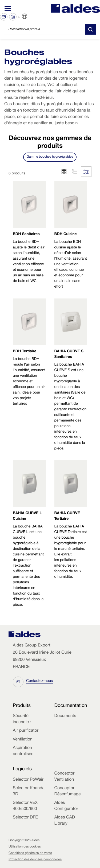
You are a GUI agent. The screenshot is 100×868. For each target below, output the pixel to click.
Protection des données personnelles (35, 860)
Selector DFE (25, 818)
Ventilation (23, 740)
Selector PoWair (28, 780)
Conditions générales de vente (30, 853)
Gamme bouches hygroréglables (50, 157)
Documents (65, 716)
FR (31, 17)
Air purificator (26, 731)
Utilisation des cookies (25, 847)
